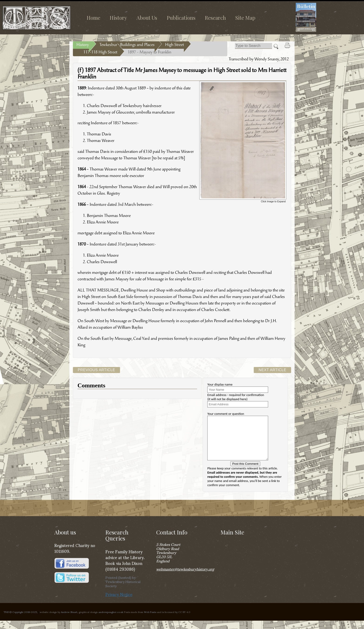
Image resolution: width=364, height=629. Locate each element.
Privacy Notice (119, 602)
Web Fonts (150, 620)
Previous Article (97, 370)
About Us (147, 18)
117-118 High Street (100, 52)
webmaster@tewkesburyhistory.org (185, 577)
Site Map (245, 18)
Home (93, 18)
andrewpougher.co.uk (111, 620)
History (118, 18)
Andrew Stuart (69, 620)
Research (215, 18)
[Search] (253, 46)
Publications (181, 18)
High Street (174, 45)
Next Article (272, 370)
